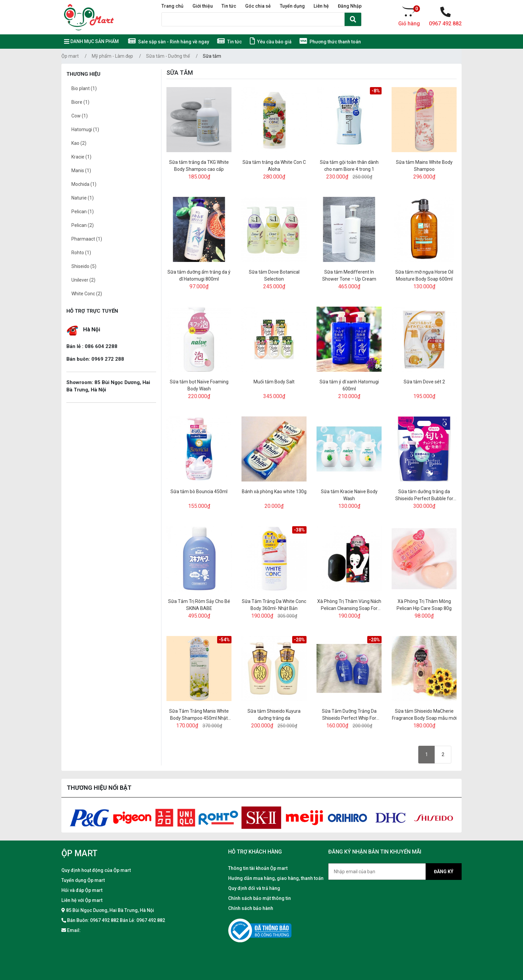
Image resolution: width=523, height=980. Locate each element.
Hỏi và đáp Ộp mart (82, 890)
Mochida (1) (84, 184)
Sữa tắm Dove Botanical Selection (274, 275)
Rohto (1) (81, 253)
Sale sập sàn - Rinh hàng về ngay (169, 42)
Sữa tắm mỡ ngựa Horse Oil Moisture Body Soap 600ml (424, 275)
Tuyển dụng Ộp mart (83, 880)
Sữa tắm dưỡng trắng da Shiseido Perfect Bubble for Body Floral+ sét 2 (424, 496)
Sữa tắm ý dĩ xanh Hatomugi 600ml (349, 385)
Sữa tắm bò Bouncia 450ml (199, 492)
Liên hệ (321, 6)
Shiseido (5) (84, 266)
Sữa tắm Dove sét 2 (424, 382)
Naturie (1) (83, 198)
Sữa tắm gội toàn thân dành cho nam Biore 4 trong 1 (349, 166)
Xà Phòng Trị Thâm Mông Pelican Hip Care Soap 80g (424, 605)
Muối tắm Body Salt (274, 382)
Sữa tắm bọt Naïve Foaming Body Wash (199, 385)
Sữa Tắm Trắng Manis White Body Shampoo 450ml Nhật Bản (199, 715)
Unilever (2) (83, 280)
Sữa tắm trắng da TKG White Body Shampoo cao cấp (199, 166)
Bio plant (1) (84, 88)
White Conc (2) (87, 294)
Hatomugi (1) (85, 129)
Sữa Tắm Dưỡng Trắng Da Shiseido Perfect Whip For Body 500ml (349, 715)
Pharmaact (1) (87, 239)
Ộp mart (70, 56)
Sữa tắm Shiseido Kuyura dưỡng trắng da (274, 715)
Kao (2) (79, 143)
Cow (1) (80, 116)
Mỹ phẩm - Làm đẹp (112, 56)
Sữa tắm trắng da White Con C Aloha (274, 166)
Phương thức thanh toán (330, 42)
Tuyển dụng (292, 6)
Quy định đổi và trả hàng (254, 888)
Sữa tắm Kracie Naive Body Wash (349, 495)
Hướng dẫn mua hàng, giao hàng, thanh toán (276, 878)
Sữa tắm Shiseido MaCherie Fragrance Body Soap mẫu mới (424, 715)
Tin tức (229, 6)
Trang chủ (172, 6)
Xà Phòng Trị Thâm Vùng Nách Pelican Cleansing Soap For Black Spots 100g (349, 605)
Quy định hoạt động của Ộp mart (96, 870)
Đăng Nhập (350, 6)
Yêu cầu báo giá (271, 42)
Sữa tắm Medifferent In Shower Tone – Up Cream (349, 275)
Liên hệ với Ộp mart (82, 900)
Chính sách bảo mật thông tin (259, 898)
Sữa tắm (212, 56)
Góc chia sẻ (258, 6)
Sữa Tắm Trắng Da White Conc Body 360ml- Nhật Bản (274, 605)
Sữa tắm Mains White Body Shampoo (424, 166)
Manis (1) (81, 171)
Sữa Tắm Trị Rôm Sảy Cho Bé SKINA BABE (199, 605)
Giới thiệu (203, 6)
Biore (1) (80, 102)
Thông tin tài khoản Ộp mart (258, 868)
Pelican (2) (83, 225)
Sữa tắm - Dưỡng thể (168, 56)
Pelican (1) (83, 212)
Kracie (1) (81, 157)
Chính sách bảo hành (251, 908)
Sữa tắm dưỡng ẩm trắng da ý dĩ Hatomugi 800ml (199, 275)
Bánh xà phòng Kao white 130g (274, 492)
